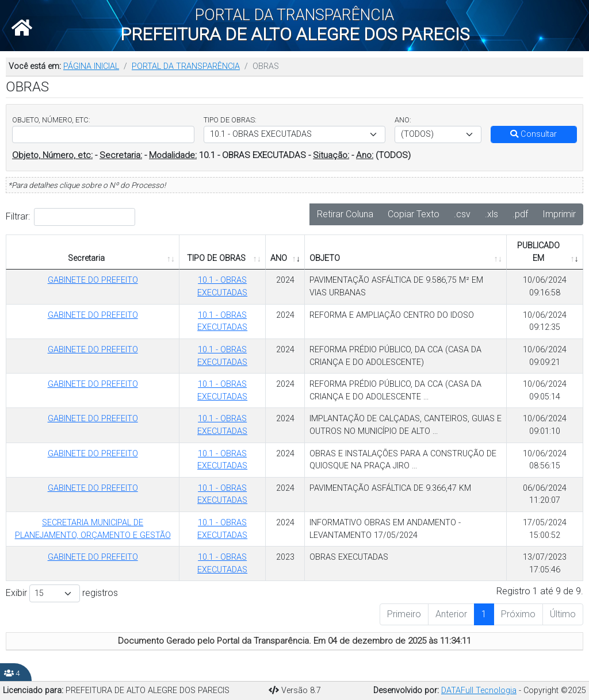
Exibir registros (62, 593)
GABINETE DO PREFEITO (93, 280)
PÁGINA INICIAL (91, 66)
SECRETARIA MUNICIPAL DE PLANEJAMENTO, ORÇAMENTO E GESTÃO (93, 529)
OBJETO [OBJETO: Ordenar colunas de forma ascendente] (325, 258)
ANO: (403, 120)
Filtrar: (70, 217)
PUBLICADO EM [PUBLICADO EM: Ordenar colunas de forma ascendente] (538, 252)
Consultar (533, 134)
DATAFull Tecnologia (479, 691)
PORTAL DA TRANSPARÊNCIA (186, 66)
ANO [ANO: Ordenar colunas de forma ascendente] (279, 258)
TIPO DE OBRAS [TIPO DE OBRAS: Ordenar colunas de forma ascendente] (216, 258)
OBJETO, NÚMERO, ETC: (51, 120)
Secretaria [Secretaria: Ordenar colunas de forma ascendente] (86, 258)
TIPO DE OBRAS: (230, 120)
